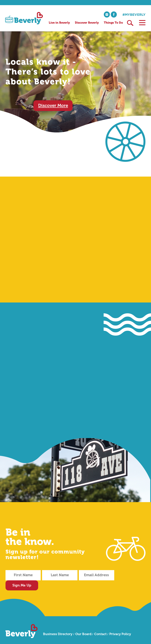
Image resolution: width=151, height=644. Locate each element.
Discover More (53, 106)
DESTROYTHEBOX (118, 637)
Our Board (83, 624)
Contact (100, 624)
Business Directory (58, 624)
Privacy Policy (120, 624)
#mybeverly (134, 14)
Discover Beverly (87, 23)
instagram (107, 14)
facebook (114, 14)
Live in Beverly (59, 23)
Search (130, 23)
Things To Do (113, 23)
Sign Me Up (131, 575)
